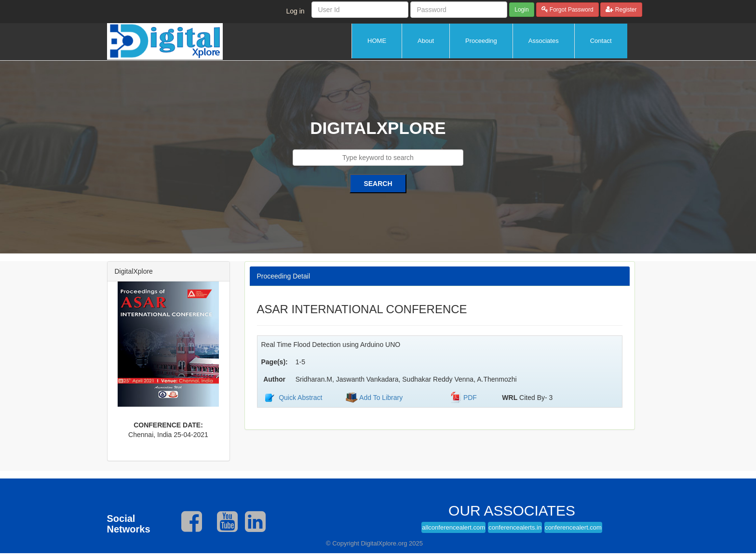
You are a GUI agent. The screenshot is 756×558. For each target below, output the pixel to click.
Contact (601, 41)
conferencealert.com (573, 527)
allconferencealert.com (453, 527)
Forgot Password (571, 10)
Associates (544, 41)
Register (625, 10)
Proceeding (481, 41)
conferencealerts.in (515, 527)
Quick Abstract (300, 398)
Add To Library (380, 398)
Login (521, 10)
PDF (470, 398)
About (426, 41)
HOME (377, 41)
